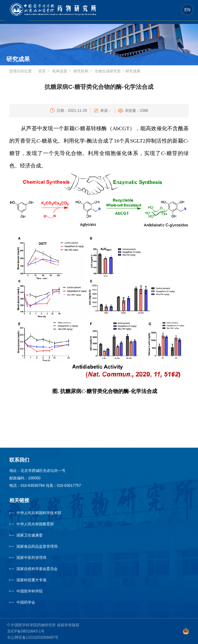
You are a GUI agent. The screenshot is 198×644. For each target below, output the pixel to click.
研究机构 (81, 71)
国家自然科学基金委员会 (37, 569)
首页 (42, 71)
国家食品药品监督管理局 (37, 546)
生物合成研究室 (108, 71)
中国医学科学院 (30, 591)
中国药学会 (26, 602)
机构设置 (60, 71)
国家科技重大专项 (31, 580)
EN (187, 10)
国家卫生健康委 (36, 535)
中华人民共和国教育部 (35, 524)
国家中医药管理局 (39, 558)
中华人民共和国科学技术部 (39, 513)
